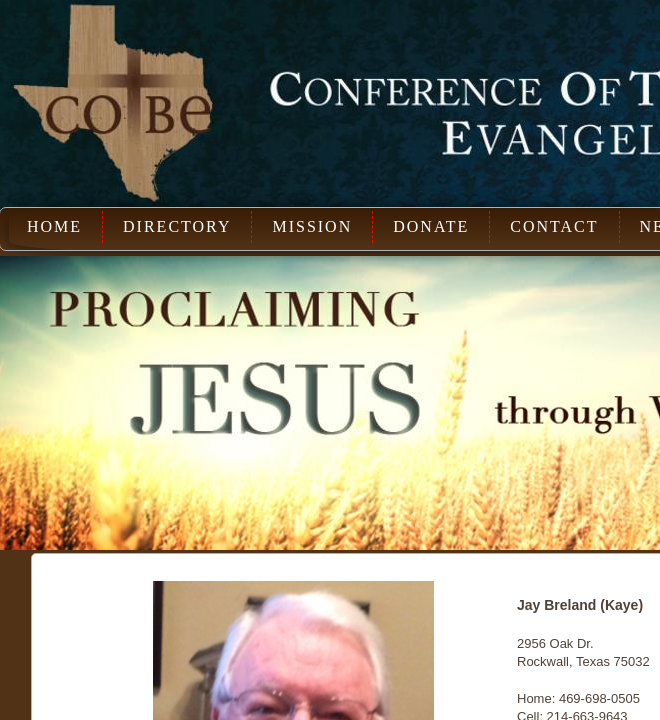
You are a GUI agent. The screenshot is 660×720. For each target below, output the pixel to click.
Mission (312, 226)
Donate (431, 226)
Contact (554, 226)
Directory (177, 226)
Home (54, 226)
